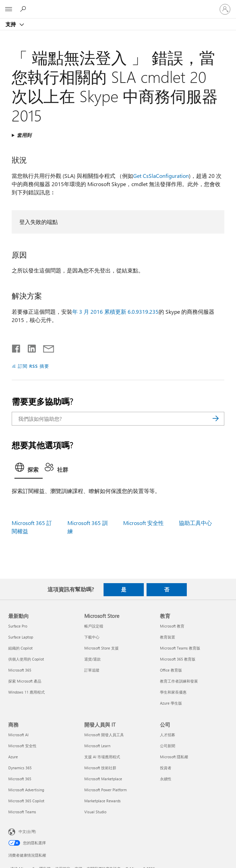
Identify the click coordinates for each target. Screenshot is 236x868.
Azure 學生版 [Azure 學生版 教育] (171, 703)
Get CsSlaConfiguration (161, 176)
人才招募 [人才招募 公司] (168, 735)
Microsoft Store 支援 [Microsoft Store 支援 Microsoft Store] (101, 648)
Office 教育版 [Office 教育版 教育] (171, 670)
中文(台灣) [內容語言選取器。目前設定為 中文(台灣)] (27, 831)
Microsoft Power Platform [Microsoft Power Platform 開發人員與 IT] (105, 790)
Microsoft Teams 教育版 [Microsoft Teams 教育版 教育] (180, 648)
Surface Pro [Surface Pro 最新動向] (18, 626)
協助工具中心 (195, 523)
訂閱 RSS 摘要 (34, 366)
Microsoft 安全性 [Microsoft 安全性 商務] (22, 746)
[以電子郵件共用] (45, 347)
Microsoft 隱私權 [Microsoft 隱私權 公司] (174, 757)
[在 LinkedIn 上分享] (29, 347)
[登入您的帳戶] (225, 9)
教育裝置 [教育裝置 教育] (168, 637)
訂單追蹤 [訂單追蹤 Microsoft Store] (92, 670)
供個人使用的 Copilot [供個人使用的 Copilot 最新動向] (26, 659)
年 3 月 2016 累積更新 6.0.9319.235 (115, 312)
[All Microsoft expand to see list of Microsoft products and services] (9, 9)
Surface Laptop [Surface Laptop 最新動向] (21, 637)
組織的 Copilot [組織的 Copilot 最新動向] (20, 648)
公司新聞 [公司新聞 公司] (168, 746)
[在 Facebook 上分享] (17, 347)
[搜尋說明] (24, 9)
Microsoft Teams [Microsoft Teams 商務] (22, 812)
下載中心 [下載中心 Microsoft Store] (92, 637)
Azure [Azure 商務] (13, 757)
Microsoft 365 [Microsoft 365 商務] (20, 779)
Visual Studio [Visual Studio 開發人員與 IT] (95, 812)
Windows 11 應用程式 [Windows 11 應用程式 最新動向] (26, 692)
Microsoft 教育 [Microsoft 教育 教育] (172, 626)
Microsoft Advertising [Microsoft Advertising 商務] (26, 790)
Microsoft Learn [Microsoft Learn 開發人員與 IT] (97, 746)
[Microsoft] (118, 5)
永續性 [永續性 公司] (166, 779)
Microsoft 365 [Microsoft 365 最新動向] (20, 670)
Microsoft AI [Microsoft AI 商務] (18, 735)
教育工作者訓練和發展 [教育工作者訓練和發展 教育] (179, 681)
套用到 (24, 135)
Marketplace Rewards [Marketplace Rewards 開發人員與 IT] (103, 801)
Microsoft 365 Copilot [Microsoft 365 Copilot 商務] (26, 801)
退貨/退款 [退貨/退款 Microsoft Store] (93, 659)
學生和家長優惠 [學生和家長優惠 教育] (173, 692)
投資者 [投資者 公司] (166, 768)
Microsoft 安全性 (143, 523)
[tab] (29, 469)
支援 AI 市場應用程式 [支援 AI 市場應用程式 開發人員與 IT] (102, 757)
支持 (11, 24)
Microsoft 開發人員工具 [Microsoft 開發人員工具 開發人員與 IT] (104, 735)
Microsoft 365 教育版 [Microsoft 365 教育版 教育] (178, 659)
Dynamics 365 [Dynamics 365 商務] (20, 768)
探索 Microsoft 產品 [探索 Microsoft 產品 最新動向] (25, 681)
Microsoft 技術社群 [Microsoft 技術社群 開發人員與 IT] (100, 768)
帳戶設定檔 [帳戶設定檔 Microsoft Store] (94, 626)
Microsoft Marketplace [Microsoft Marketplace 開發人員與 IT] (103, 779)
